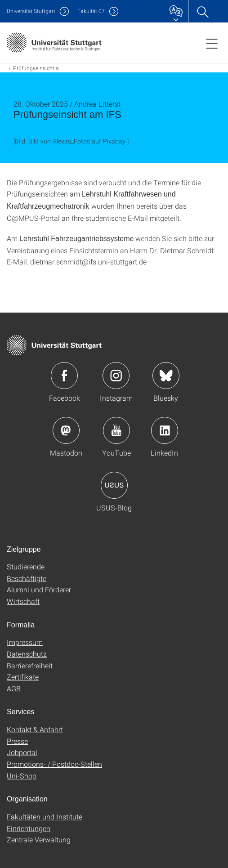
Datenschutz (27, 654)
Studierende (26, 566)
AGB (14, 688)
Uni (31, 11)
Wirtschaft (23, 601)
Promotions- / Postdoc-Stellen (54, 764)
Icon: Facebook (64, 376)
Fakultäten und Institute (45, 817)
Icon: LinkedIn (165, 430)
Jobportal (22, 752)
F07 (91, 11)
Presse (17, 741)
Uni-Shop (22, 776)
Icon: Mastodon (66, 430)
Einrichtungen (29, 828)
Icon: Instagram (116, 376)
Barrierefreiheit (30, 665)
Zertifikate (23, 677)
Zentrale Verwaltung (39, 839)
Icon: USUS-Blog (114, 485)
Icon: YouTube (116, 430)
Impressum (25, 642)
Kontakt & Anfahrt (35, 729)
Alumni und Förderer (39, 589)
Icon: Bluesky (166, 376)
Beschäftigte (27, 578)
